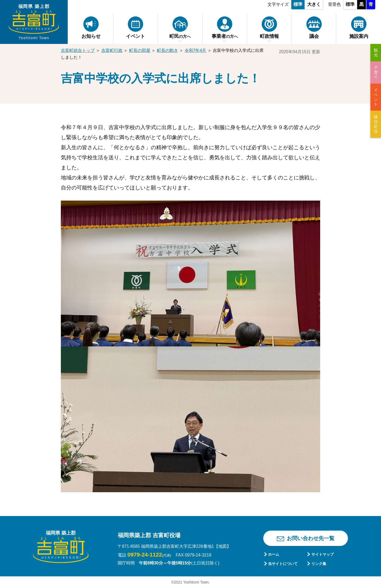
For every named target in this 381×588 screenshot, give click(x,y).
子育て (376, 72)
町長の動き (167, 50)
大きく (314, 4)
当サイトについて (283, 564)
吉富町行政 (112, 50)
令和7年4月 (196, 50)
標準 (298, 4)
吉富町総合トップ (78, 50)
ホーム (274, 554)
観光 (376, 53)
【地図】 (223, 546)
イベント (376, 97)
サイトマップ (323, 554)
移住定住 (376, 124)
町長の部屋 (140, 50)
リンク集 (319, 564)
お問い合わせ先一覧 (311, 538)
